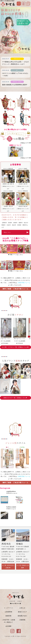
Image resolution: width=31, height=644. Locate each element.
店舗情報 (22, 620)
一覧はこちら (7, 232)
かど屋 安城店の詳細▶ (23, 567)
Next (29, 331)
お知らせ (22, 608)
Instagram (24, 4)
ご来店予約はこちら (19, 4)
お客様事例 (9, 612)
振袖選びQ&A (22, 616)
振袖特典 (9, 616)
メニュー (28, 4)
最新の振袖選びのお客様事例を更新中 (15, 85)
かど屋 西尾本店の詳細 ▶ (8, 567)
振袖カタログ (22, 612)
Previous (2, 331)
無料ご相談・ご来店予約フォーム (15, 289)
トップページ (9, 608)
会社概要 (9, 626)
